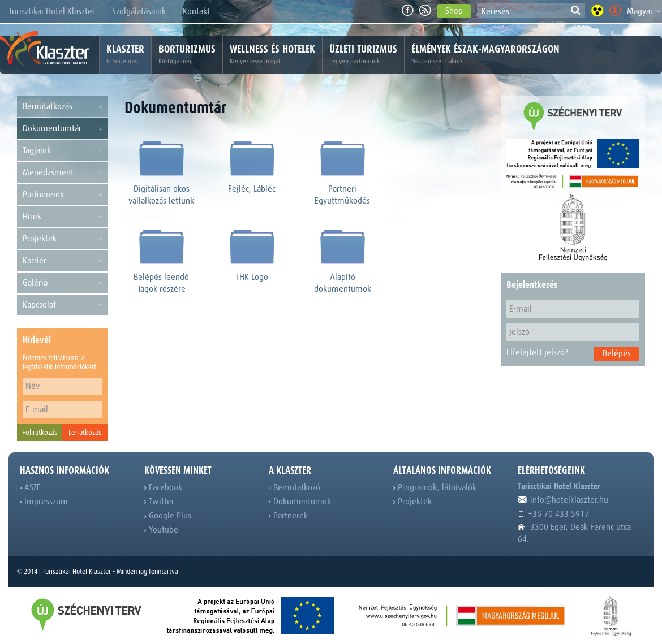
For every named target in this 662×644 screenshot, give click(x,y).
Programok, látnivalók (435, 487)
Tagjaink (62, 151)
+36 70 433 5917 (553, 514)
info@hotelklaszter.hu (563, 500)
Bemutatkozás (62, 107)
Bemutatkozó (295, 487)
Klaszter (125, 55)
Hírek (62, 217)
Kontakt (196, 11)
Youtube (161, 530)
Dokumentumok (300, 502)
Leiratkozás (85, 432)
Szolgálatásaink (139, 11)
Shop (454, 11)
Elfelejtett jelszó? (537, 352)
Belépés (617, 353)
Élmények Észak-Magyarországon (485, 55)
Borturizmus (187, 55)
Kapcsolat (62, 305)
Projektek (62, 239)
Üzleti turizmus (363, 55)
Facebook (163, 487)
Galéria (62, 283)
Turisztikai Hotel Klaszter (52, 11)
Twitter (159, 502)
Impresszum (44, 502)
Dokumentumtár (62, 129)
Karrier (62, 261)
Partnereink (62, 195)
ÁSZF (30, 487)
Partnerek (288, 516)
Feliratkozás (40, 432)
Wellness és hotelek (272, 55)
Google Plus (168, 516)
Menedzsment (62, 173)
